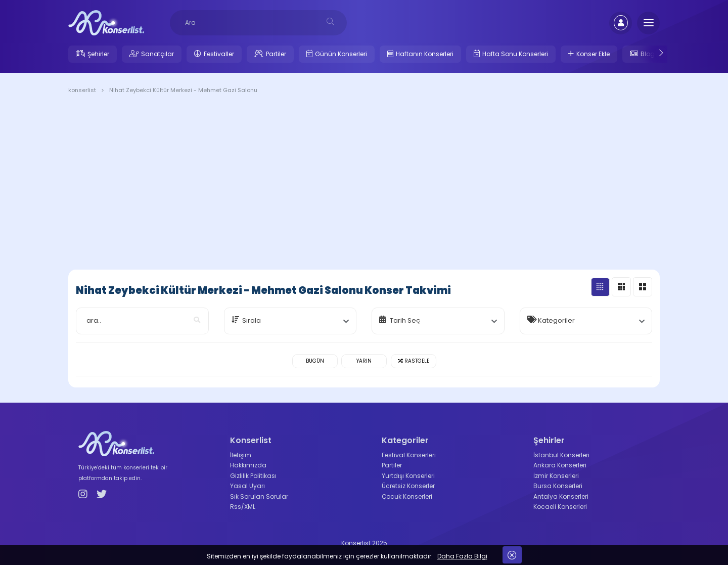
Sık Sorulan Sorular (259, 496)
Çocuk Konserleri (407, 496)
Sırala (252, 320)
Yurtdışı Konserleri (408, 476)
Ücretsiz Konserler (408, 486)
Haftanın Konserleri (425, 54)
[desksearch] (330, 21)
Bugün (315, 361)
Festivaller (219, 54)
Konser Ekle (593, 54)
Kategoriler (556, 320)
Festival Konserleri (409, 455)
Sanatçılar (157, 54)
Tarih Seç (405, 320)
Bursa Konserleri (558, 486)
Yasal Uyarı (247, 486)
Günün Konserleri (341, 54)
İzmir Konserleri (556, 476)
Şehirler (98, 54)
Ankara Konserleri (560, 465)
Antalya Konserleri (561, 496)
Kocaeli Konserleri (560, 507)
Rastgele (414, 361)
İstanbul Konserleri (561, 455)
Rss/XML (243, 507)
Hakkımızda (248, 465)
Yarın (364, 361)
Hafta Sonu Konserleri (515, 54)
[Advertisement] (364, 184)
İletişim (241, 455)
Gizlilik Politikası (253, 476)
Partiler (276, 54)
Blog (648, 54)
